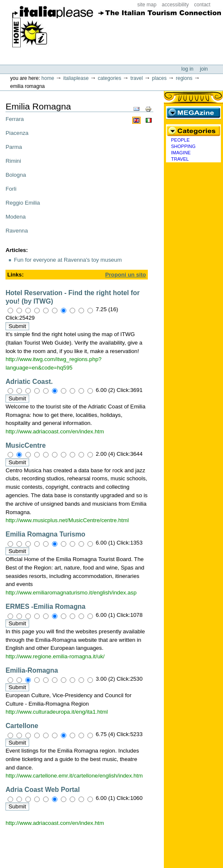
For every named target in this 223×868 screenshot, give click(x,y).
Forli (11, 189)
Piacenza (17, 133)
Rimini (13, 161)
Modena (16, 217)
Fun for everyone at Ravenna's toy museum (68, 260)
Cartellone (22, 726)
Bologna (16, 175)
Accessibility (175, 5)
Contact (203, 5)
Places (159, 78)
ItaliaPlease (117, 30)
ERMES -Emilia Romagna (45, 607)
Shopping (183, 146)
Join (204, 69)
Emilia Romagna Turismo (45, 534)
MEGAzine (193, 112)
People (180, 140)
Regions (184, 78)
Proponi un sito (126, 275)
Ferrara (15, 119)
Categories (110, 78)
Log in (188, 69)
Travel (137, 78)
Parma (14, 147)
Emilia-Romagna (32, 670)
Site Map (147, 5)
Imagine (181, 153)
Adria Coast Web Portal (43, 790)
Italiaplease (76, 78)
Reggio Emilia (23, 203)
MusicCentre (26, 445)
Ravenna (17, 231)
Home (48, 78)
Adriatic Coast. (29, 382)
